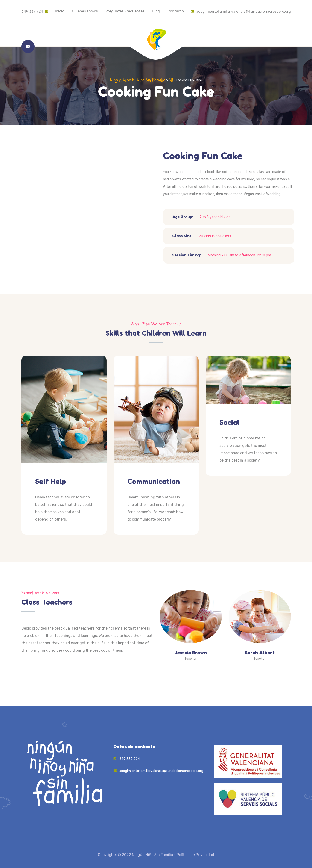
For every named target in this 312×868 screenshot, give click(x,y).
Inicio (60, 11)
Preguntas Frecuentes (125, 11)
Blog (156, 11)
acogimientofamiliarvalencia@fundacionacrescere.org (241, 12)
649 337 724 (32, 11)
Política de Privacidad (195, 855)
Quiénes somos (85, 11)
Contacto (176, 11)
